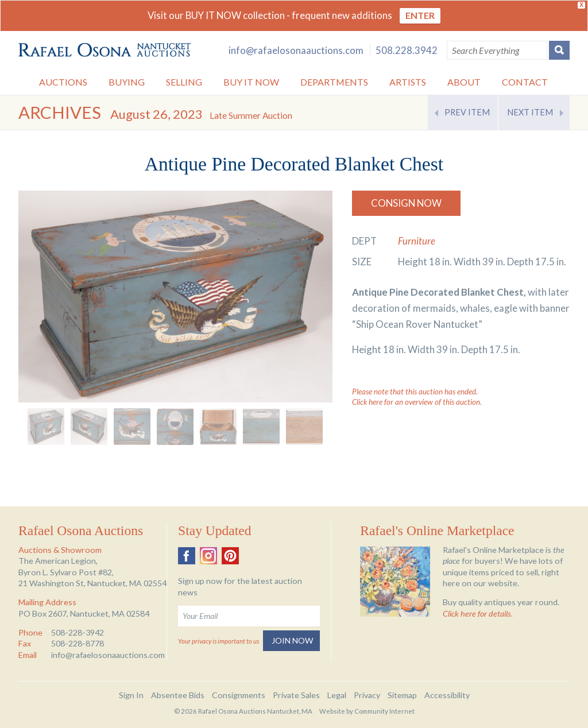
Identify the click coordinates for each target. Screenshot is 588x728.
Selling (184, 82)
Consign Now (406, 203)
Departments (334, 82)
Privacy (367, 695)
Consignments (239, 695)
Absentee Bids (178, 695)
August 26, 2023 (201, 114)
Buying (127, 82)
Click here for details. (478, 613)
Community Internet (384, 711)
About (464, 82)
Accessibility (447, 695)
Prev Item (467, 112)
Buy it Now (251, 82)
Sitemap (402, 695)
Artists (408, 82)
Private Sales (296, 695)
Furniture (417, 241)
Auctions (63, 82)
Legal (337, 695)
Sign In (131, 695)
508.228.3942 (407, 50)
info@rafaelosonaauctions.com (296, 50)
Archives (60, 112)
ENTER (420, 15)
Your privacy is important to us (218, 641)
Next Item (530, 112)
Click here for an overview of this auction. (417, 402)
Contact (525, 82)
